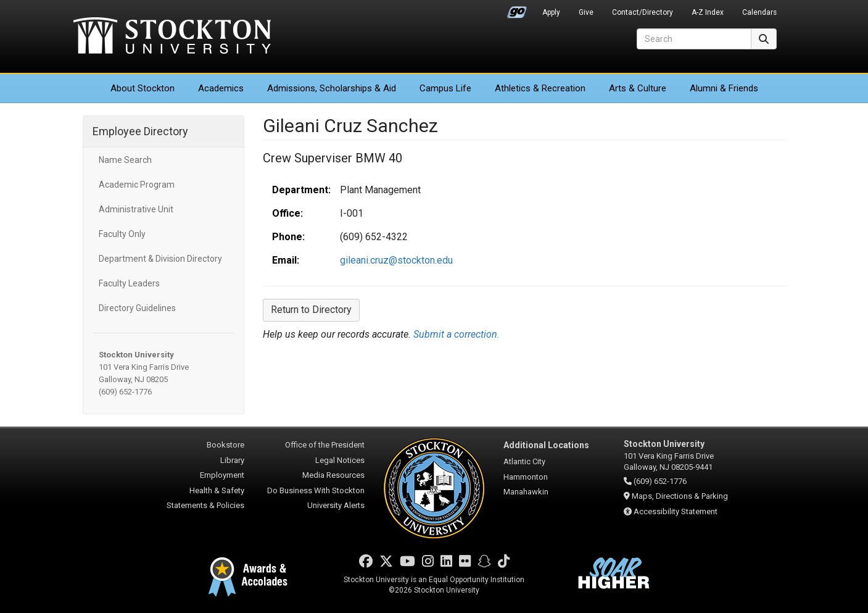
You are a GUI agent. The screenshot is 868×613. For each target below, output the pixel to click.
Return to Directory (311, 310)
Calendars (759, 12)
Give (586, 12)
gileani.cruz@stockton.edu (396, 260)
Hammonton (526, 477)
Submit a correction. (457, 334)
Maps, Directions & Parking (680, 496)
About (143, 88)
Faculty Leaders (129, 283)
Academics (221, 88)
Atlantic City (524, 461)
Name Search (125, 160)
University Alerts (336, 505)
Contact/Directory (643, 12)
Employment (222, 475)
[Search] (694, 39)
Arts (638, 88)
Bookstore (225, 445)
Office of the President (325, 445)
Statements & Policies (205, 505)
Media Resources (333, 475)
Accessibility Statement (676, 511)
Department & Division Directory (160, 259)
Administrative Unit (136, 209)
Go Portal (517, 9)
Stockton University (172, 37)
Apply (551, 12)
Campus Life (445, 88)
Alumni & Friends (724, 88)
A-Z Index (708, 12)
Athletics (540, 88)
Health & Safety (217, 490)
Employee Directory (140, 131)
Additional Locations (546, 445)
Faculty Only (122, 234)
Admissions (332, 88)
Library (232, 460)
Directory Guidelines (137, 308)
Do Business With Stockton (316, 490)
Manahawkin (526, 492)
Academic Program (137, 185)
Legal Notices (340, 460)
